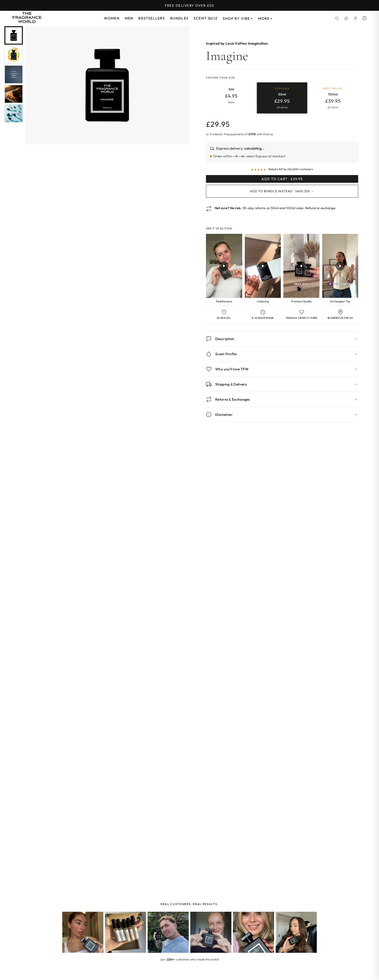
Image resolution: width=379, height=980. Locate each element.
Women (112, 18)
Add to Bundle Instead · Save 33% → (282, 199)
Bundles (179, 18)
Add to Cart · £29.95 (282, 183)
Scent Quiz (206, 18)
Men (129, 18)
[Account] (356, 18)
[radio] (231, 98)
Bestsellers (152, 18)
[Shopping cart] (364, 18)
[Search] (337, 18)
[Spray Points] (346, 18)
